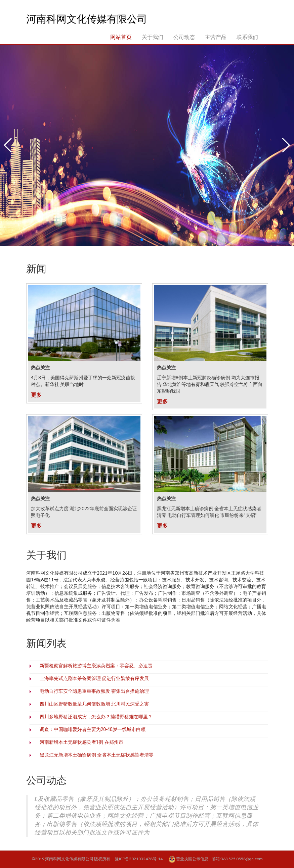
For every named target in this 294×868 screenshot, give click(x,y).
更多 (36, 395)
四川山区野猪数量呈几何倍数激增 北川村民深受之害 (94, 704)
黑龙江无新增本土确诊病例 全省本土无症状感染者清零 (97, 755)
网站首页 (121, 37)
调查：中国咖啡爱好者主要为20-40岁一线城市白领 (93, 729)
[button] (8, 145)
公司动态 (184, 37)
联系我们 (247, 37)
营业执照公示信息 (189, 859)
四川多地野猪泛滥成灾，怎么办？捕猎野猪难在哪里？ (96, 717)
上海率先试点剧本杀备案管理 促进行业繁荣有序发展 (94, 678)
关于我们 (153, 37)
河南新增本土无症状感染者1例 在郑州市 (81, 742)
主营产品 (216, 37)
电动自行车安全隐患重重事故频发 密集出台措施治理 (94, 691)
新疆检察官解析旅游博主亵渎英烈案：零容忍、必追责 (96, 666)
